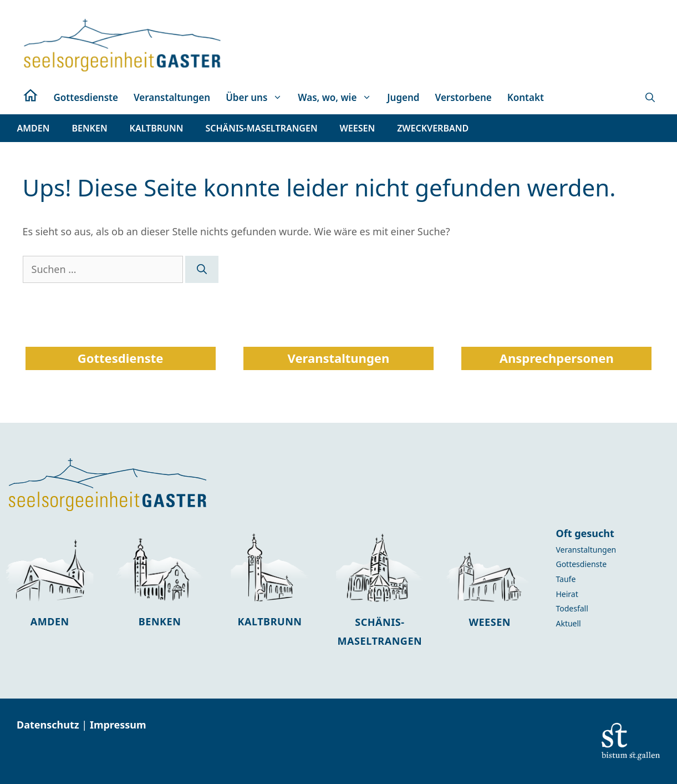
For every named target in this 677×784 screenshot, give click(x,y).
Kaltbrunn (269, 621)
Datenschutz (49, 725)
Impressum (118, 725)
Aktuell (568, 623)
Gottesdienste (86, 97)
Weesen (490, 622)
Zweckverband (433, 128)
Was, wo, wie (338, 98)
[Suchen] (202, 269)
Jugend (403, 97)
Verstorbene (464, 97)
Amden (50, 621)
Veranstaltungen (172, 97)
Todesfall (572, 608)
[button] (650, 98)
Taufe (566, 579)
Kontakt (526, 97)
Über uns (258, 98)
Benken (160, 621)
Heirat (567, 594)
